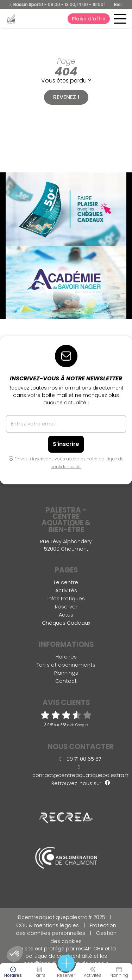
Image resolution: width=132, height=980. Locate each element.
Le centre (66, 582)
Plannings (66, 673)
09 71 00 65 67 (80, 759)
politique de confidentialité (59, 956)
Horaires (66, 657)
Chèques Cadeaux (66, 623)
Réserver (66, 607)
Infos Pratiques (66, 599)
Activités (66, 590)
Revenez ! (66, 97)
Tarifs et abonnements (66, 665)
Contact (66, 681)
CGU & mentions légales (48, 925)
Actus (66, 615)
